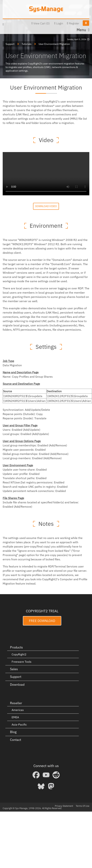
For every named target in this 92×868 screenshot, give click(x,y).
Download (17, 685)
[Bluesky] (41, 786)
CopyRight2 (19, 654)
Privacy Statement (64, 806)
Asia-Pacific (19, 724)
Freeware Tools (22, 662)
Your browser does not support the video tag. (46, 174)
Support (16, 677)
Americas (18, 710)
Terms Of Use (83, 806)
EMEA (15, 717)
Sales (14, 669)
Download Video (46, 206)
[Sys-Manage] (46, 9)
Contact (16, 740)
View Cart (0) (42, 23)
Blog (13, 732)
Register (74, 23)
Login (60, 23)
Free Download (42, 621)
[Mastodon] (51, 786)
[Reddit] (56, 775)
